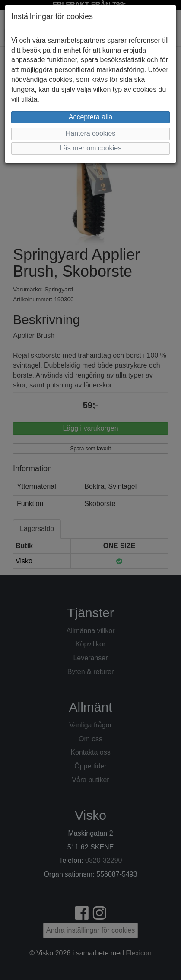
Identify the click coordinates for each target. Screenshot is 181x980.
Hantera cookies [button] (91, 133)
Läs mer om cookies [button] (90, 148)
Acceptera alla (90, 117)
